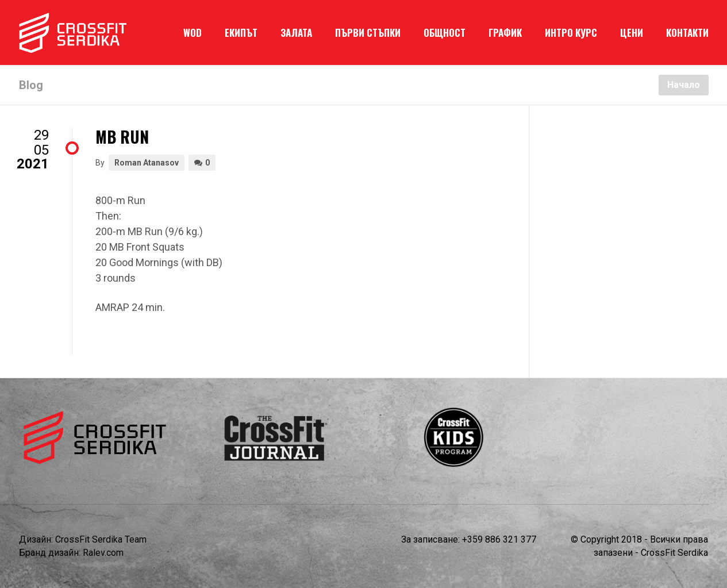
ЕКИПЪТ (241, 32)
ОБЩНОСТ (445, 32)
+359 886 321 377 (499, 539)
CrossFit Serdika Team (101, 539)
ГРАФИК (505, 32)
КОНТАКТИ (687, 32)
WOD (193, 32)
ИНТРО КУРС (571, 32)
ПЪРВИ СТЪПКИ (368, 32)
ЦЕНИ (632, 32)
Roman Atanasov (147, 163)
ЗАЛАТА (296, 32)
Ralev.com (103, 553)
